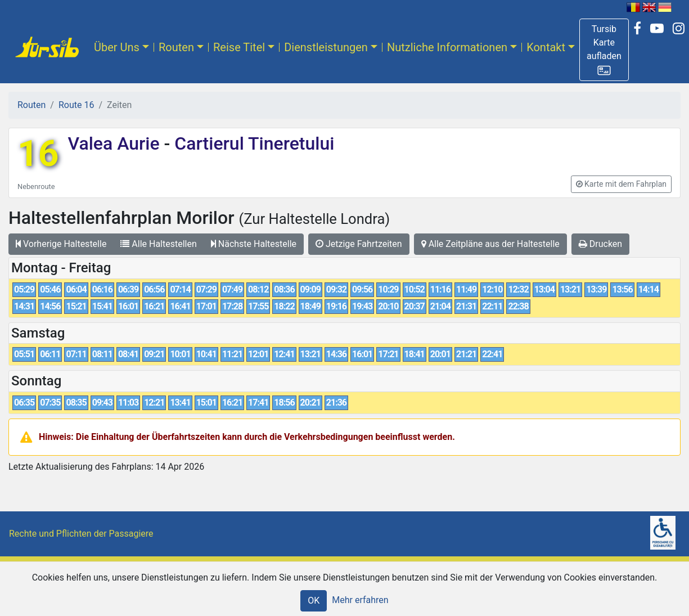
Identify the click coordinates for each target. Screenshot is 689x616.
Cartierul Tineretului (252, 143)
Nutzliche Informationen (447, 47)
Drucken (600, 244)
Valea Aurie (116, 143)
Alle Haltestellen (158, 244)
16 (38, 154)
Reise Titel (239, 47)
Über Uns (117, 47)
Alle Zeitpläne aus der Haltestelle (490, 244)
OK (314, 601)
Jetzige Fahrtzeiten (359, 244)
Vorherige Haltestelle (61, 244)
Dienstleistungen (326, 47)
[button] (604, 50)
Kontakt (546, 47)
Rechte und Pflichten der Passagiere (81, 534)
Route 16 (76, 105)
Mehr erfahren (360, 600)
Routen (176, 47)
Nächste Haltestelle (254, 244)
